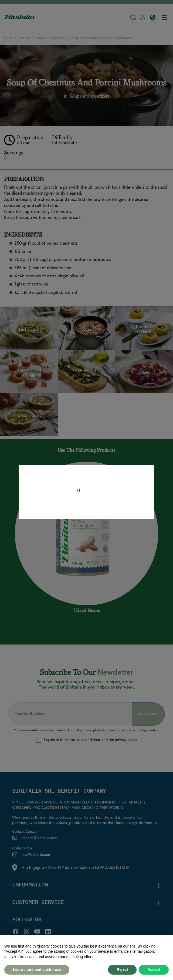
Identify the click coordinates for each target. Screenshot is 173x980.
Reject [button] (122, 969)
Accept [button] (154, 969)
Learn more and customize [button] (37, 969)
